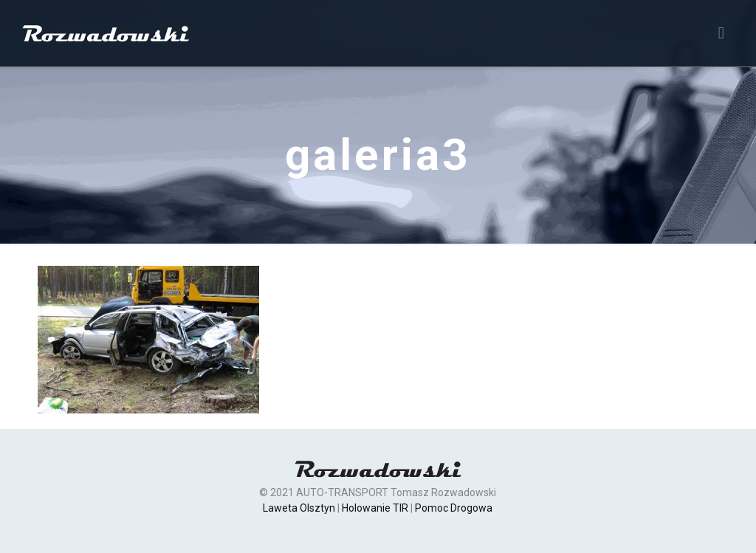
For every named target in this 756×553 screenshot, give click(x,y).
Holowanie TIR (375, 508)
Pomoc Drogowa (454, 508)
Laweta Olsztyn (299, 508)
